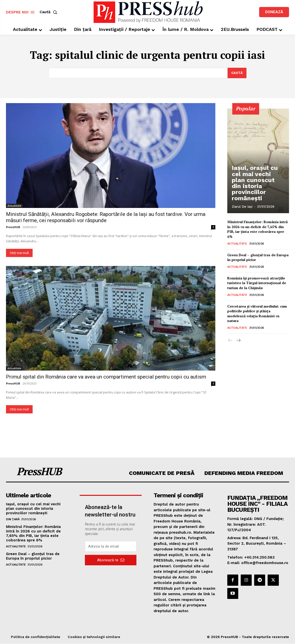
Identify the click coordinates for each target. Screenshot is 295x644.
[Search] (237, 73)
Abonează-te (111, 560)
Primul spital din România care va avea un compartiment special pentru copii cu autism (106, 377)
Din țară (13, 519)
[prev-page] (230, 341)
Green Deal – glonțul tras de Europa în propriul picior (33, 556)
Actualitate (14, 205)
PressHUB (13, 227)
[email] (111, 546)
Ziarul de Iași (242, 207)
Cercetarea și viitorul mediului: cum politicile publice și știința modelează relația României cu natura (257, 313)
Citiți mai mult (19, 253)
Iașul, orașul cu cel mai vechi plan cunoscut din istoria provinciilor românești (258, 191)
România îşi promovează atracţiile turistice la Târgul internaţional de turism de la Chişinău (257, 283)
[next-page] (238, 341)
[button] (49, 12)
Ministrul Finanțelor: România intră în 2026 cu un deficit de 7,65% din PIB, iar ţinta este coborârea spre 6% (258, 229)
